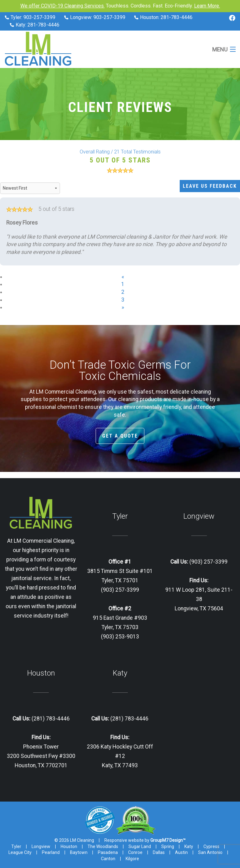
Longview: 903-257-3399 (95, 17)
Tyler (16, 846)
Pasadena (108, 852)
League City (20, 852)
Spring (168, 846)
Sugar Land (140, 846)
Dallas (159, 852)
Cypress (211, 846)
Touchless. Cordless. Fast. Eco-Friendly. (120, 6)
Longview (41, 846)
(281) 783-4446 (50, 719)
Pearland (51, 852)
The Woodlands (103, 846)
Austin (181, 852)
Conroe (135, 852)
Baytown (79, 852)
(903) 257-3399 (208, 562)
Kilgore (132, 859)
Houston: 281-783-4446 (163, 17)
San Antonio (210, 852)
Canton (108, 859)
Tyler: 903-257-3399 (30, 17)
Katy (189, 846)
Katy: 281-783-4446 (35, 25)
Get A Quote (120, 436)
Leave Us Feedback (210, 186)
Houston (69, 846)
